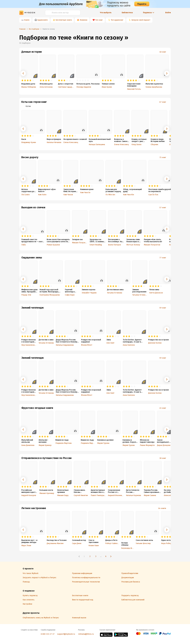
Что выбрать (106, 13)
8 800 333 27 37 (48, 634)
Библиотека (127, 13)
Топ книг (99, 20)
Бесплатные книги (64, 20)
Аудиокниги (42, 20)
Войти (168, 13)
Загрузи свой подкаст (141, 20)
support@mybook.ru (66, 634)
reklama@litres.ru (86, 634)
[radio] (22, 80)
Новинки (83, 20)
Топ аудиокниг (117, 20)
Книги (27, 20)
